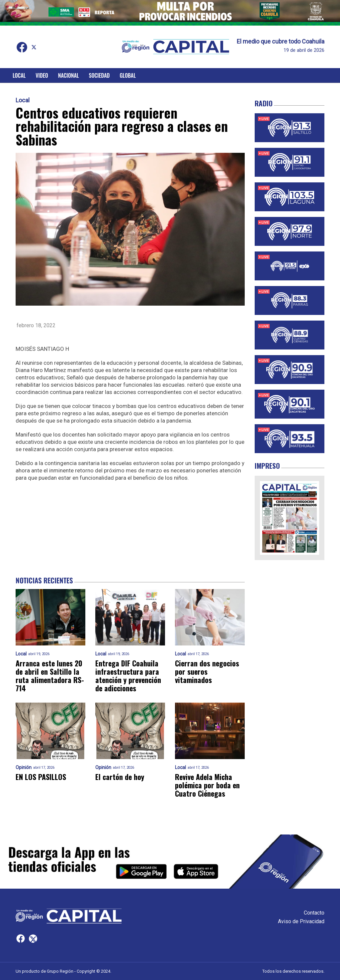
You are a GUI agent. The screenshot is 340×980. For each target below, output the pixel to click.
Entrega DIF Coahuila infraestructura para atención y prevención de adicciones (128, 676)
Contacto (314, 913)
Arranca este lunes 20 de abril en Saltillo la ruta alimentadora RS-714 (50, 676)
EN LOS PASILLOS (41, 777)
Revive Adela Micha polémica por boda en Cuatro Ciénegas (207, 785)
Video (42, 75)
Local (19, 75)
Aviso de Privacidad (301, 921)
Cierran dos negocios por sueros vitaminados (207, 672)
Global (128, 75)
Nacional (69, 75)
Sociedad (99, 75)
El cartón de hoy (120, 777)
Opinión (24, 768)
